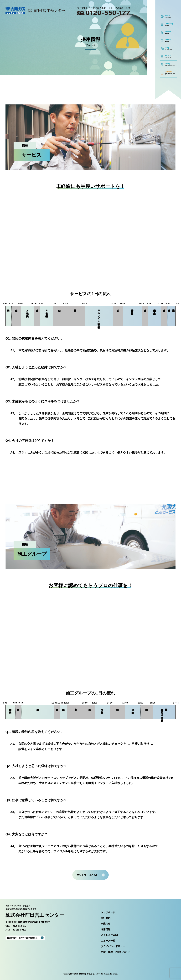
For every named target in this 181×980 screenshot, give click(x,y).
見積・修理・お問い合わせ (115, 952)
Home (167, 16)
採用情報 (106, 929)
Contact (168, 72)
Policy (167, 64)
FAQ (167, 48)
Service (168, 32)
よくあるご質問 (109, 935)
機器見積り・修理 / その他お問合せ (22, 938)
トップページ (108, 912)
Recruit (168, 40)
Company (169, 24)
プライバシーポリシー (113, 946)
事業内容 (106, 924)
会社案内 (106, 918)
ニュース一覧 (108, 941)
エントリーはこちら (87, 875)
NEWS (168, 56)
